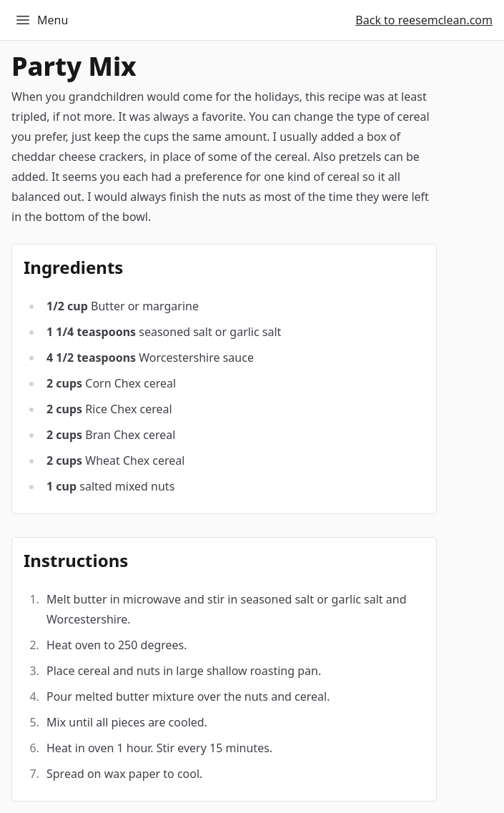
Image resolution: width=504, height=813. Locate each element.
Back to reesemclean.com (424, 20)
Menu (41, 20)
